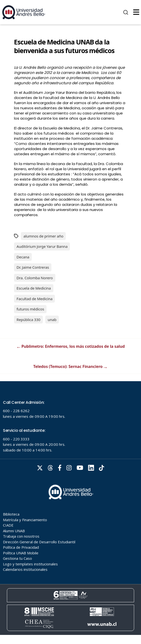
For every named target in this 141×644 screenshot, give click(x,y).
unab (52, 320)
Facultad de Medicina (34, 299)
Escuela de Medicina (34, 288)
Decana (23, 257)
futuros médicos (30, 309)
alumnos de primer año (43, 236)
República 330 (28, 320)
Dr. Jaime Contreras (33, 267)
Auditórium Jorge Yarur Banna (42, 246)
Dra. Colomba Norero (35, 278)
